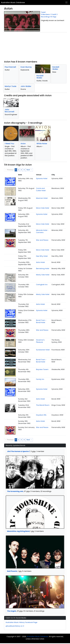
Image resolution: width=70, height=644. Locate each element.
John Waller (26, 86)
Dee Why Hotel (42, 256)
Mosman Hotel (42, 198)
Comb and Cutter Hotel (41, 189)
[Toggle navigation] (66, 2)
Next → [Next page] (29, 170)
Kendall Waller (56, 68)
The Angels (12, 611)
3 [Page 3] (21, 170)
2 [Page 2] (18, 170)
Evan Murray (26, 67)
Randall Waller (40, 77)
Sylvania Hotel (42, 178)
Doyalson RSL (41, 415)
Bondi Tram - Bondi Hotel (41, 321)
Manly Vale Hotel (43, 275)
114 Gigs (53, 17)
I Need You (9, 144)
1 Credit (53, 14)
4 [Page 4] (24, 170)
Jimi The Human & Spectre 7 (19, 451)
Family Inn (40, 379)
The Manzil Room (43, 405)
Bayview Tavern (42, 369)
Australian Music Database (13, 2)
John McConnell (9, 111)
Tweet (43, 12)
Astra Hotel (40, 262)
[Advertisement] (35, 47)
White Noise (42, 144)
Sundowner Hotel (43, 350)
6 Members (45, 14)
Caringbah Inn (42, 285)
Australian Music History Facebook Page (21, 622)
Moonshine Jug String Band (18, 531)
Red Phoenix (12, 571)
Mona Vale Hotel (43, 208)
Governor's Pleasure (40, 341)
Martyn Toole (11, 86)
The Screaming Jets (15, 491)
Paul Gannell (10, 67)
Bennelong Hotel (43, 268)
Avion (23, 144)
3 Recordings (49, 16)
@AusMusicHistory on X (15, 626)
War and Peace (42, 240)
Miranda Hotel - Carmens (42, 231)
